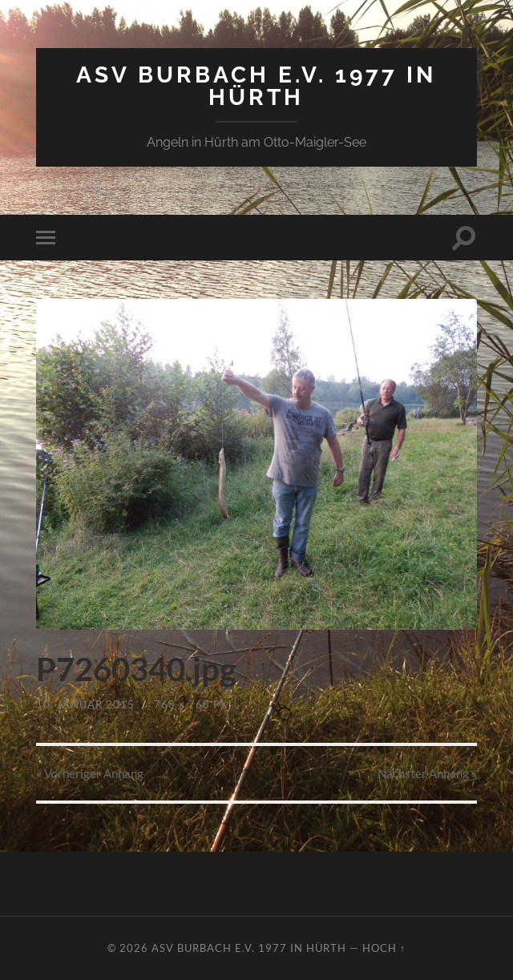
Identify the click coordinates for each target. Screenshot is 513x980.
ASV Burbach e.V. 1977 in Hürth (256, 86)
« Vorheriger (90, 773)
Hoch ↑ (384, 948)
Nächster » (427, 773)
